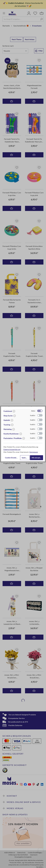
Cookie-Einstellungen (12, 458)
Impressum (34, 452)
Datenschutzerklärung (12, 449)
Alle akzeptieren (37, 458)
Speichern (26, 458)
